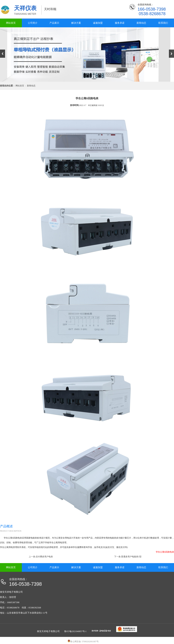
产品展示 (54, 23)
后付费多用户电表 (44, 557)
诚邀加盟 (98, 23)
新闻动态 (141, 23)
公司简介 (33, 23)
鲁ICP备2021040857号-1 (75, 631)
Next (171, 54)
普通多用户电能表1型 (131, 557)
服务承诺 (120, 23)
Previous (3, 54)
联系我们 (163, 23)
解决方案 (76, 23)
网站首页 (11, 23)
